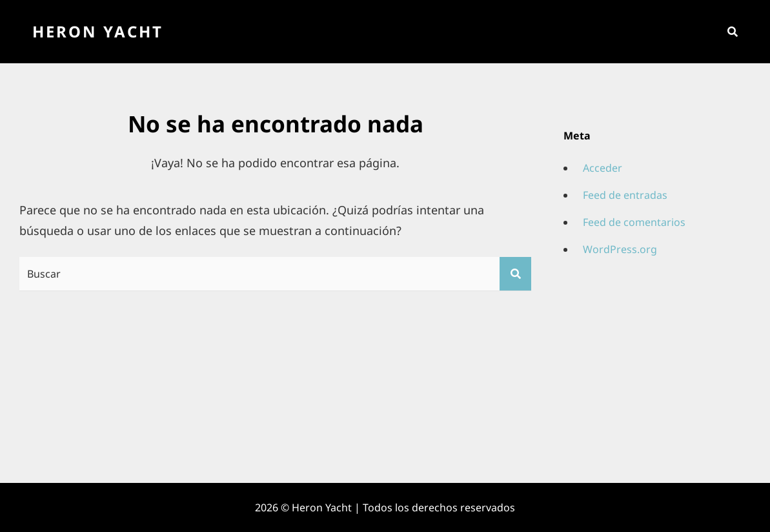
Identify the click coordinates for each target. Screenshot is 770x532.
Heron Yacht (98, 31)
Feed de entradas (625, 195)
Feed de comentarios (634, 222)
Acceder (603, 168)
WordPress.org (620, 249)
